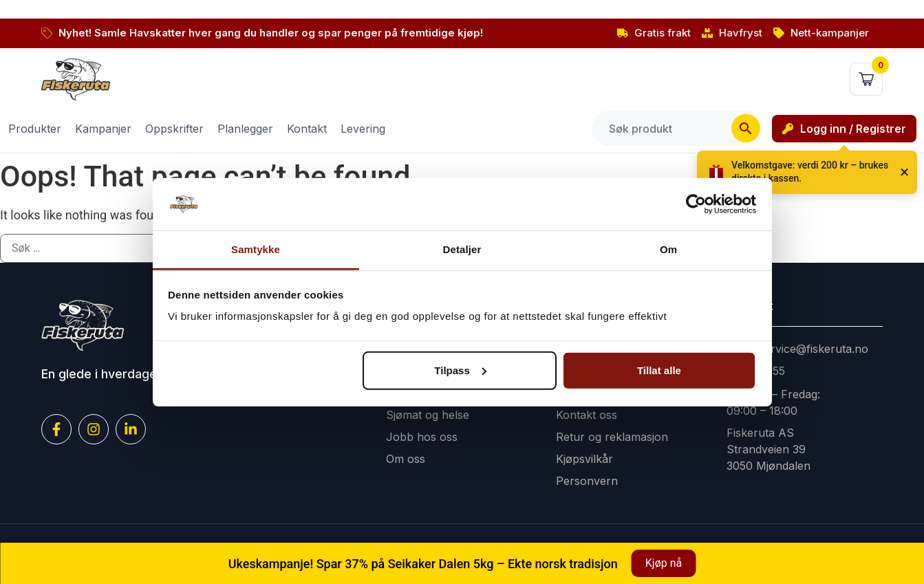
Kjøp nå (664, 563)
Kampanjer (103, 129)
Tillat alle (659, 370)
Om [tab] (668, 249)
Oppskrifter (174, 129)
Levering (363, 129)
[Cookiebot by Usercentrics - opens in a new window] (696, 204)
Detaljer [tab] (462, 249)
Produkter (35, 129)
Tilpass (460, 370)
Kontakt (307, 129)
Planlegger (245, 129)
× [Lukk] (904, 172)
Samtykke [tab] (256, 249)
